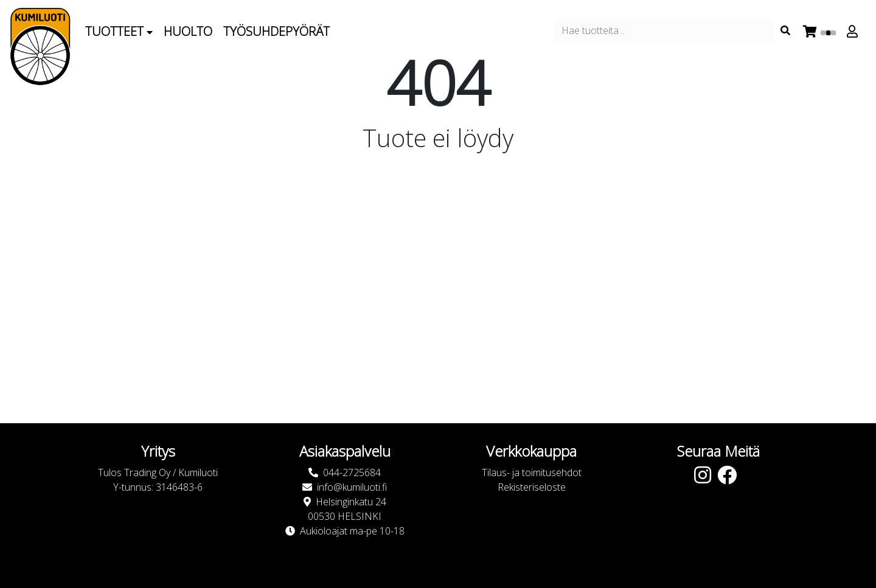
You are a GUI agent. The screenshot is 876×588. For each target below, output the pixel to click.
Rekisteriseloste (532, 487)
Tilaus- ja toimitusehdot (532, 472)
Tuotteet (119, 31)
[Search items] (785, 30)
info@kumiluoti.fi (352, 487)
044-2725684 (352, 472)
